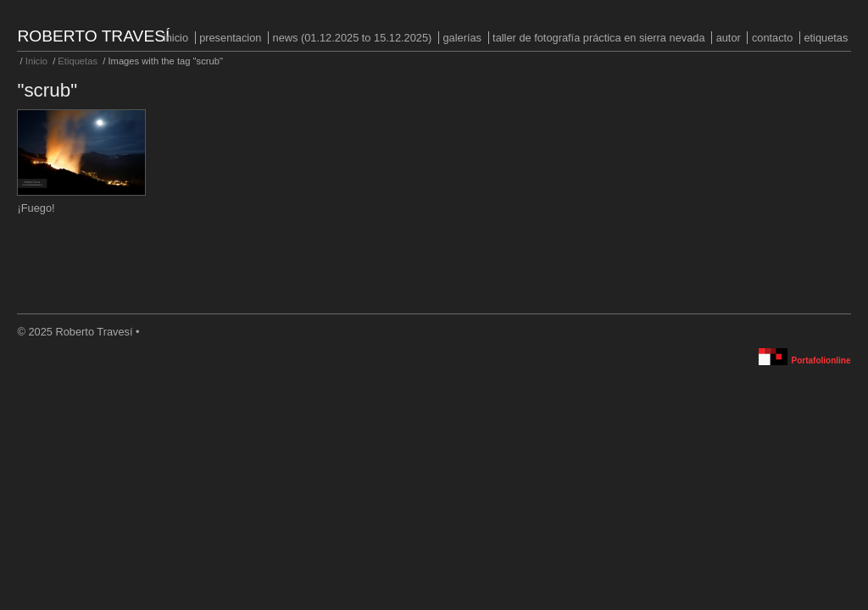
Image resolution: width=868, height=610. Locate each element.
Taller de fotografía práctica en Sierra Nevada (598, 38)
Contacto (772, 38)
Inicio (176, 38)
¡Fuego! (36, 208)
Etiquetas (826, 38)
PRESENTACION (230, 38)
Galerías (462, 38)
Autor (729, 38)
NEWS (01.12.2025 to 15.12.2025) (353, 38)
